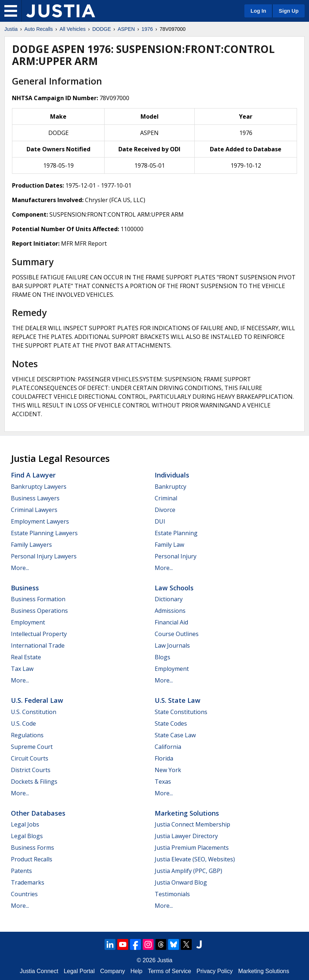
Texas (163, 782)
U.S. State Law (178, 700)
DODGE (101, 29)
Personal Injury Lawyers (44, 556)
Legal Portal (79, 971)
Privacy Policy (215, 971)
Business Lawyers (35, 498)
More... (20, 568)
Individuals (172, 475)
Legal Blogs (27, 836)
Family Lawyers (31, 545)
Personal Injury (176, 556)
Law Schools (174, 588)
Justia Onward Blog (181, 882)
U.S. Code (23, 723)
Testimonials (172, 894)
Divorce (165, 510)
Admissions (170, 611)
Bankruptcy (170, 487)
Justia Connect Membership (192, 824)
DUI (160, 521)
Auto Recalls (39, 29)
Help (136, 971)
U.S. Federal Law (37, 700)
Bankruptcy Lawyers (39, 487)
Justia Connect (39, 971)
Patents (21, 871)
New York (168, 770)
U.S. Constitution (34, 712)
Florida (164, 758)
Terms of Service (169, 971)
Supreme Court (32, 747)
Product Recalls (32, 859)
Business (25, 588)
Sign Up (289, 11)
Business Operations (39, 611)
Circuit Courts (30, 758)
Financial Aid (171, 622)
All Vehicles (73, 29)
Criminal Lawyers (34, 510)
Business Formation (38, 599)
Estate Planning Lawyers (44, 533)
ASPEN (126, 29)
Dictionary (169, 599)
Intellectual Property (39, 634)
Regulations (27, 735)
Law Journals (172, 645)
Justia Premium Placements (192, 848)
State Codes (171, 723)
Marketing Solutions (187, 813)
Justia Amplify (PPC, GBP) (188, 871)
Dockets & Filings (34, 782)
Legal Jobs (25, 824)
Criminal (166, 498)
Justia (11, 29)
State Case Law (175, 735)
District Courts (31, 770)
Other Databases (38, 813)
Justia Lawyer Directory (186, 836)
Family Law (169, 545)
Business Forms (32, 848)
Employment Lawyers (40, 521)
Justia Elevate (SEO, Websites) (195, 859)
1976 (147, 29)
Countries (24, 894)
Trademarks (28, 882)
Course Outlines (177, 634)
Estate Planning (176, 533)
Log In (258, 11)
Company (113, 971)
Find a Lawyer (33, 475)
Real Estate (26, 657)
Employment (28, 622)
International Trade (38, 645)
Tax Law (22, 669)
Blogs (162, 657)
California (168, 747)
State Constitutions (181, 712)
